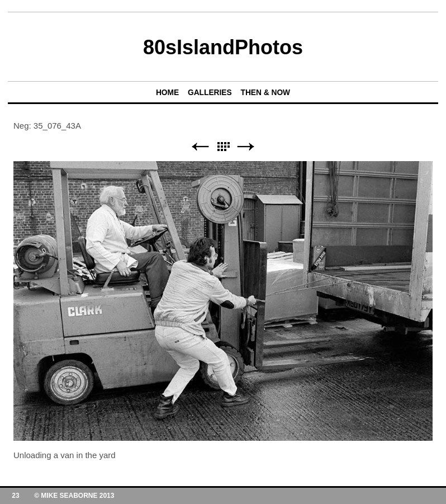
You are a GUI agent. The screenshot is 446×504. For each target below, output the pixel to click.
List (223, 147)
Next (246, 147)
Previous (200, 147)
